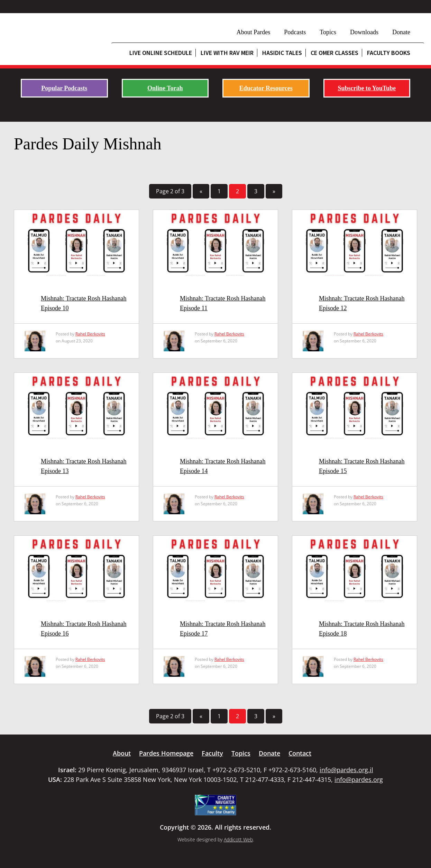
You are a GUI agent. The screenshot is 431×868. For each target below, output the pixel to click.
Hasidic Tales (282, 53)
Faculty (212, 753)
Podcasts (295, 32)
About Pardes (254, 32)
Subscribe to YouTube (367, 88)
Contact (300, 753)
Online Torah (165, 88)
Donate (401, 32)
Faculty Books (389, 53)
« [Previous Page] (201, 191)
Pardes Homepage (166, 753)
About (122, 753)
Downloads (364, 32)
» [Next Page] (274, 191)
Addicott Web (238, 839)
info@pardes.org (359, 779)
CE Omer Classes (334, 53)
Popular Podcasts (64, 88)
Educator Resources (266, 88)
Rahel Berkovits (90, 334)
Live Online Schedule (161, 53)
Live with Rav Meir (227, 53)
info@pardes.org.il (346, 770)
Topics (328, 32)
